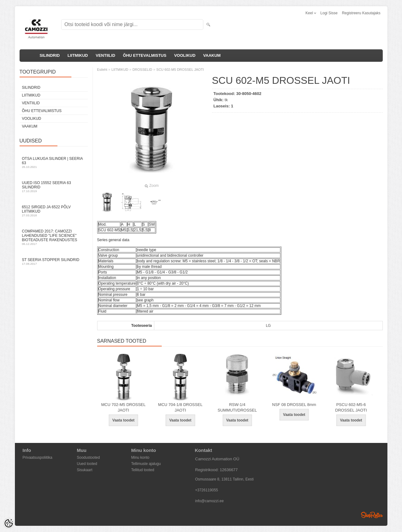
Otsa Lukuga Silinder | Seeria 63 (54, 162)
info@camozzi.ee (210, 501)
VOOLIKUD (185, 55)
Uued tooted (87, 464)
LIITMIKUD (78, 55)
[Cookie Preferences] (9, 523)
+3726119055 (207, 490)
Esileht (102, 70)
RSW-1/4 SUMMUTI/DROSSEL (237, 407)
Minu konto (140, 458)
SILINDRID (50, 55)
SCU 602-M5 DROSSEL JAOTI (180, 70)
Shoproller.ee (372, 515)
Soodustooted (88, 458)
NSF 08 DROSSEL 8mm (294, 405)
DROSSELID (142, 70)
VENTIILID (105, 55)
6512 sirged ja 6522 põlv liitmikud (54, 211)
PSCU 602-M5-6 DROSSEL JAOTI (351, 407)
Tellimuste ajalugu (146, 464)
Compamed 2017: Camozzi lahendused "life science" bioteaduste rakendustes (54, 237)
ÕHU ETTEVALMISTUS (145, 55)
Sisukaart (85, 470)
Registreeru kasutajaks (361, 13)
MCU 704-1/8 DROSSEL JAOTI (180, 407)
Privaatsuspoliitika (38, 458)
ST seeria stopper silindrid (54, 261)
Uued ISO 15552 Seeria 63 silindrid (54, 187)
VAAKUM (212, 55)
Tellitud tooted (143, 470)
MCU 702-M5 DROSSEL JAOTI (123, 407)
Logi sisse (329, 13)
